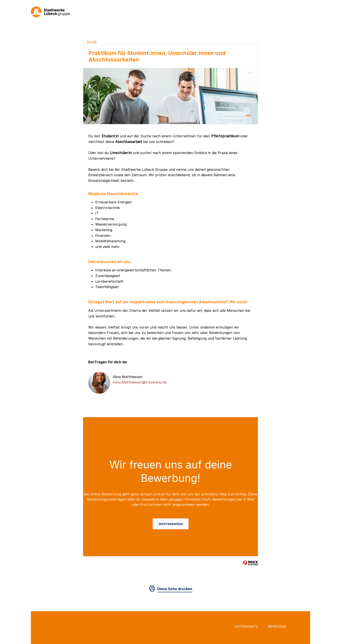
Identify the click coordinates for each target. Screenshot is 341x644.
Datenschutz (247, 627)
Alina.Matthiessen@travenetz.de (140, 382)
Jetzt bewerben (171, 524)
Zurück (92, 42)
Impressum (277, 627)
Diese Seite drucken (175, 589)
